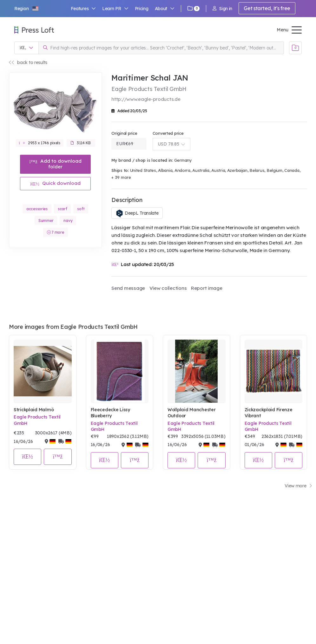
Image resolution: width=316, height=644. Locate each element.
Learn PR (115, 9)
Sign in (222, 9)
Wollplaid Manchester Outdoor (191, 413)
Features (83, 9)
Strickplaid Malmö (34, 410)
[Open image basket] (295, 48)
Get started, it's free (267, 8)
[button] (27, 9)
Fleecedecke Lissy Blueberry (110, 413)
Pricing (142, 9)
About (165, 9)
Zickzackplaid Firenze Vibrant (269, 413)
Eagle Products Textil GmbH (37, 420)
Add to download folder (55, 164)
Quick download (55, 183)
